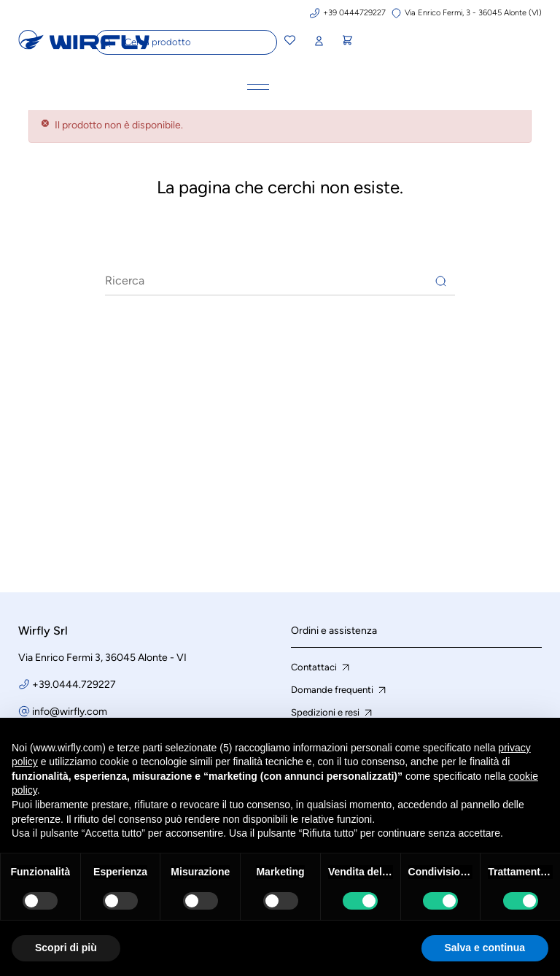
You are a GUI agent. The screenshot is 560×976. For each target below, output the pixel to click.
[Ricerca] (280, 281)
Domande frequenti (340, 690)
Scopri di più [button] (66, 948)
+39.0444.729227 (74, 685)
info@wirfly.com (70, 712)
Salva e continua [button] (485, 948)
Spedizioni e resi (333, 713)
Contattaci (322, 667)
